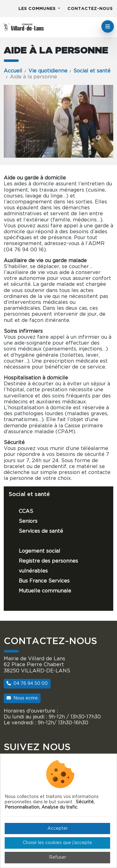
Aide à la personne (42, 541)
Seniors (28, 521)
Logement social (39, 551)
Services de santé (41, 531)
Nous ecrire (22, 698)
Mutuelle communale (45, 591)
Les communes (38, 9)
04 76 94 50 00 (27, 683)
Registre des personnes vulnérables (48, 566)
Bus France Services (44, 581)
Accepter (58, 829)
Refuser (58, 857)
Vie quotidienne (48, 71)
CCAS (26, 511)
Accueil (13, 71)
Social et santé (92, 71)
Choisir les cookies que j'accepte (57, 843)
